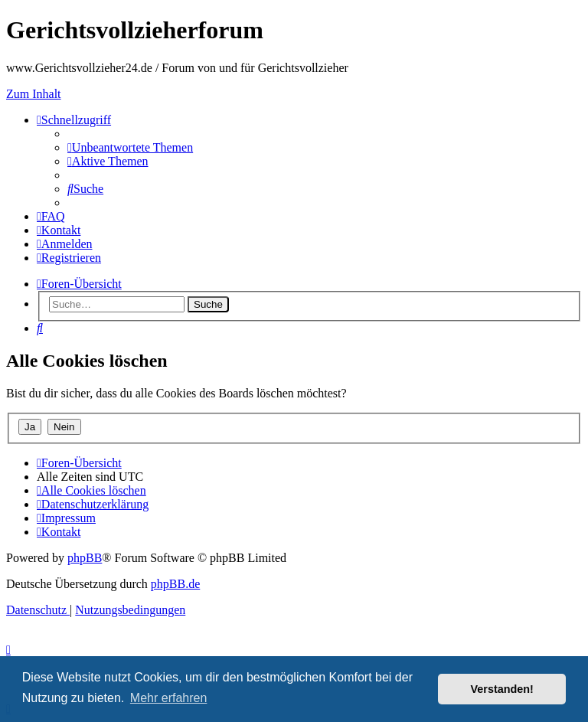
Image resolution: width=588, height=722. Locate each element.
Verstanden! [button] (502, 689)
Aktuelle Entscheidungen (517, 185)
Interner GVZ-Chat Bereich (527, 130)
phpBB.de (175, 584)
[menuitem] (130, 147)
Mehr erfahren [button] (169, 698)
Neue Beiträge (512, 157)
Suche (208, 304)
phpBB (85, 558)
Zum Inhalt (34, 94)
